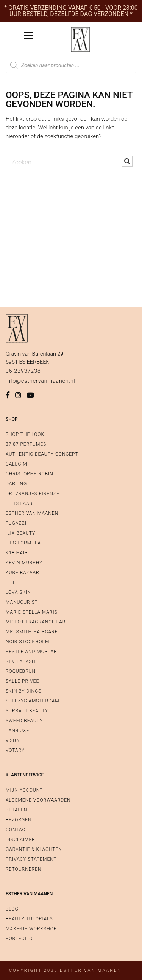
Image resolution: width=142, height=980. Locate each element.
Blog (12, 909)
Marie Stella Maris (32, 612)
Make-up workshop (31, 929)
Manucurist (22, 602)
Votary (15, 750)
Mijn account (24, 790)
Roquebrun (21, 671)
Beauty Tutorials (29, 919)
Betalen (16, 810)
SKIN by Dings (23, 691)
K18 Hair (17, 553)
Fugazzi (16, 523)
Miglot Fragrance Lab (36, 622)
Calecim (16, 464)
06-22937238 (23, 371)
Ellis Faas (19, 503)
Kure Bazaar (23, 573)
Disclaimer (20, 840)
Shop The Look (25, 434)
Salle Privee (22, 681)
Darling (16, 484)
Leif (11, 582)
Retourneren (24, 869)
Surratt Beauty (27, 711)
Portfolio (19, 939)
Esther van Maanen (32, 513)
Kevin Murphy (24, 563)
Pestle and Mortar (31, 652)
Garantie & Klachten (34, 849)
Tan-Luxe (17, 731)
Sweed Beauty (24, 721)
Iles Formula (23, 543)
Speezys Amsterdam (33, 701)
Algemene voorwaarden (38, 800)
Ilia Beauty (20, 533)
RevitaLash (21, 661)
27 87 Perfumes (26, 444)
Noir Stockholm (27, 642)
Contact (17, 830)
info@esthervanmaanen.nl (41, 381)
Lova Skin (18, 592)
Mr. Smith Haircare (32, 632)
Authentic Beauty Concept (42, 454)
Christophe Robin (30, 474)
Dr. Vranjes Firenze (33, 494)
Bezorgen (19, 820)
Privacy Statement (31, 859)
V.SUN (13, 740)
